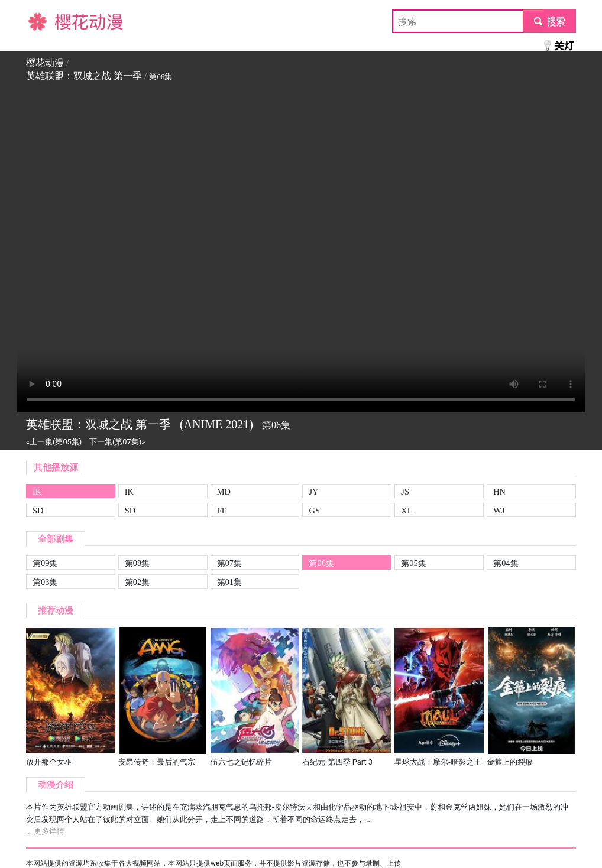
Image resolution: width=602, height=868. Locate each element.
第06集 (321, 563)
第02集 (137, 582)
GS (314, 511)
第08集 (137, 563)
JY (313, 492)
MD (224, 492)
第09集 (45, 563)
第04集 (506, 563)
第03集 (45, 582)
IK (37, 492)
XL (407, 511)
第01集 (229, 582)
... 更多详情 (45, 831)
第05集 (413, 563)
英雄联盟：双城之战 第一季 (84, 76)
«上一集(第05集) (54, 442)
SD (38, 511)
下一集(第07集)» (117, 442)
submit (549, 21)
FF (222, 511)
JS (405, 492)
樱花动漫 (45, 21)
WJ (499, 511)
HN (499, 492)
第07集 (229, 563)
